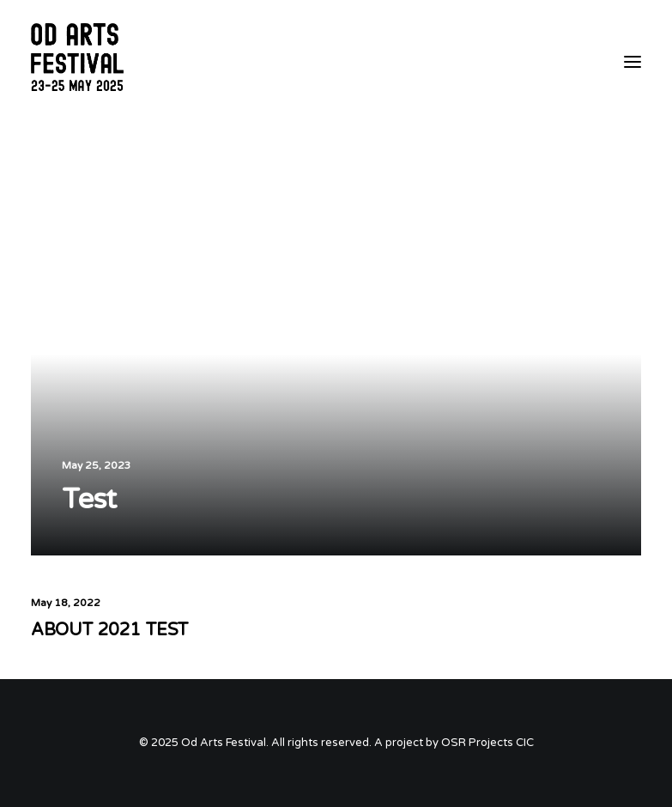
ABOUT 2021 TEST (110, 630)
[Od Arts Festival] (80, 62)
